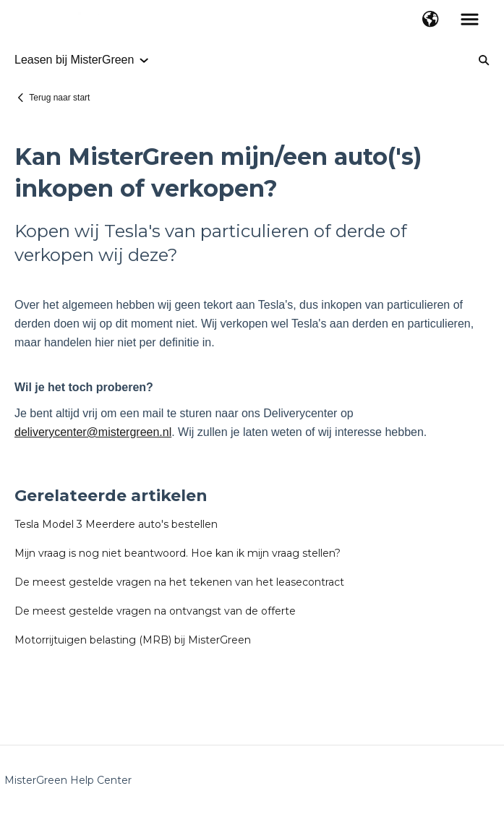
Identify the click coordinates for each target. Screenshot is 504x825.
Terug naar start (59, 98)
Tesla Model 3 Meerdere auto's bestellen (116, 524)
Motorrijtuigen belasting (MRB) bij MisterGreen (133, 640)
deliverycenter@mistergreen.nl (93, 432)
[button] (431, 20)
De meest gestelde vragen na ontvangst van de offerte (155, 611)
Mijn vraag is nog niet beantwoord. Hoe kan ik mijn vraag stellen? (178, 553)
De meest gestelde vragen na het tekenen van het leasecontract (179, 582)
